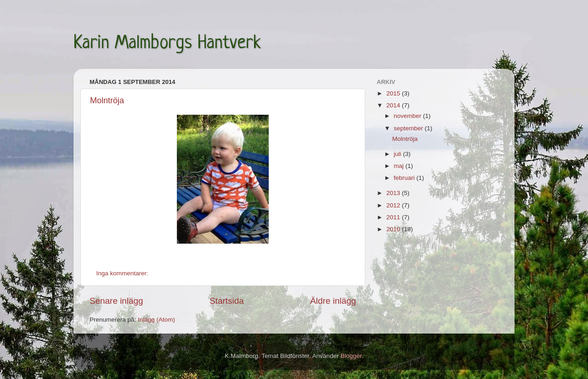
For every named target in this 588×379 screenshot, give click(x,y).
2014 (394, 105)
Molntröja (107, 100)
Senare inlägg (116, 301)
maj (400, 166)
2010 (394, 229)
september (409, 128)
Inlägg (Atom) (156, 320)
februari (405, 178)
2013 (394, 193)
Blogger (351, 356)
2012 (394, 205)
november (408, 116)
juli (398, 154)
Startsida (227, 301)
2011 (394, 217)
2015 (394, 93)
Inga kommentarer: (123, 273)
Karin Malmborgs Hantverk (167, 44)
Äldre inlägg (333, 301)
